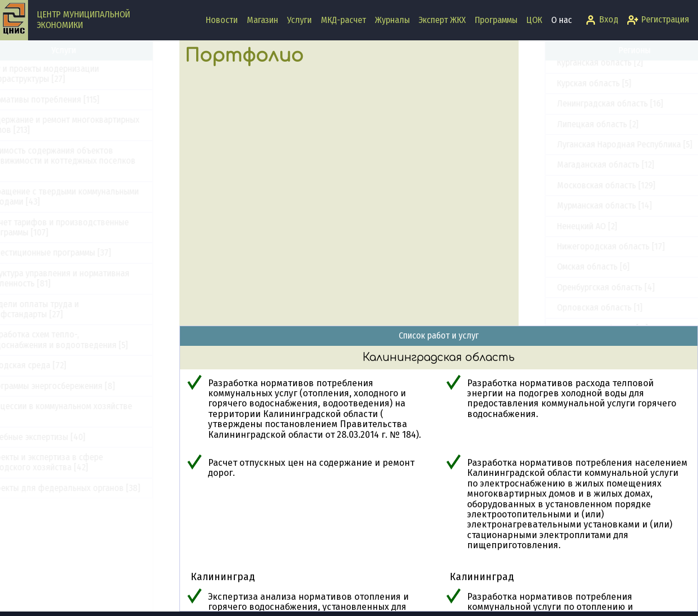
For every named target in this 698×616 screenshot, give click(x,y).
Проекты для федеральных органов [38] (89, 488)
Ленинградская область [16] (584, 320)
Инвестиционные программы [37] (75, 253)
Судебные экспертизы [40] (62, 437)
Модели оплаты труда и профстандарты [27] (59, 309)
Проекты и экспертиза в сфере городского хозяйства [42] (71, 462)
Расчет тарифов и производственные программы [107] (84, 227)
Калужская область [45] (576, 157)
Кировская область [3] (573, 218)
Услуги (299, 20)
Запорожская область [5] (578, 96)
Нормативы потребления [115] (69, 99)
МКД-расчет (343, 20)
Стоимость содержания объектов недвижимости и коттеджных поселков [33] (87, 161)
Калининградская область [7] (586, 136)
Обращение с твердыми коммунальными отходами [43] (89, 196)
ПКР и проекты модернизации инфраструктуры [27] (69, 74)
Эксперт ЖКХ (442, 20)
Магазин (262, 20)
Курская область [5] (568, 300)
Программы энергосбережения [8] (77, 386)
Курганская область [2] (574, 279)
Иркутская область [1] (572, 116)
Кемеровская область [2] (578, 198)
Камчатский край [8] (569, 177)
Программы (496, 20)
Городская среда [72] (52, 365)
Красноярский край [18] (575, 259)
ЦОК (534, 20)
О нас (561, 20)
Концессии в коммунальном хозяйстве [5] (85, 411)
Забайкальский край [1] (574, 75)
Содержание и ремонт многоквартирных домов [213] (89, 125)
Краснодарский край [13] (577, 238)
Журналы (392, 20)
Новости (222, 20)
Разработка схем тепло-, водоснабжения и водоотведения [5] (83, 339)
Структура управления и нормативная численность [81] (84, 278)
